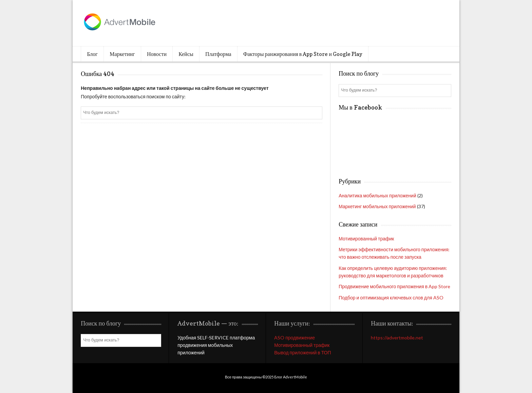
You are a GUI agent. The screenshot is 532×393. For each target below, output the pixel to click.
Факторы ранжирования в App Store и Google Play (303, 54)
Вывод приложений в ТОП (302, 352)
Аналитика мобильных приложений (377, 195)
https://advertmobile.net (397, 338)
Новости (157, 54)
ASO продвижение (294, 338)
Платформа (218, 54)
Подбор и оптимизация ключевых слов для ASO (391, 298)
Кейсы (186, 54)
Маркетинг (122, 54)
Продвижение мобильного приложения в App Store (394, 286)
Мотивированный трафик (366, 239)
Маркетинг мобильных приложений (377, 206)
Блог (92, 54)
